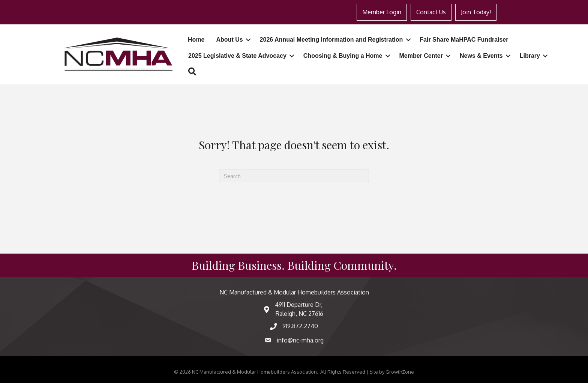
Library (530, 56)
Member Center (421, 56)
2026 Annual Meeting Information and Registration (331, 40)
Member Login (382, 12)
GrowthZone (400, 372)
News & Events (481, 56)
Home (196, 40)
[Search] (294, 176)
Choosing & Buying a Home (343, 56)
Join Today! (476, 12)
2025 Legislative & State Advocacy (237, 56)
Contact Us (431, 12)
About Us (230, 40)
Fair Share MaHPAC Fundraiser (464, 40)
